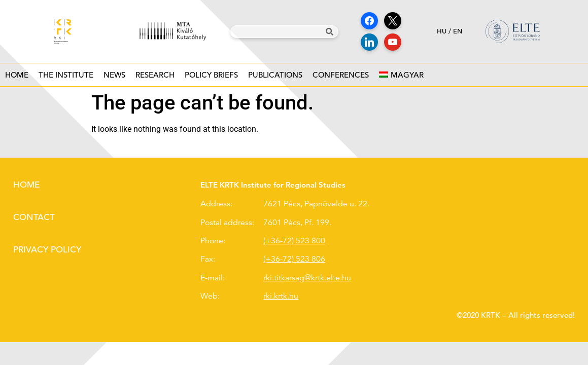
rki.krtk (275, 296)
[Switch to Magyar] (401, 75)
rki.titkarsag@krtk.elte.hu (307, 278)
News (114, 78)
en (458, 31)
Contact (34, 217)
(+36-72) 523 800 (294, 241)
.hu (293, 296)
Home (17, 75)
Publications (275, 78)
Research (155, 78)
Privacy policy (47, 250)
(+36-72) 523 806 (294, 259)
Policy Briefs (211, 78)
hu (442, 31)
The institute (66, 78)
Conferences (341, 78)
